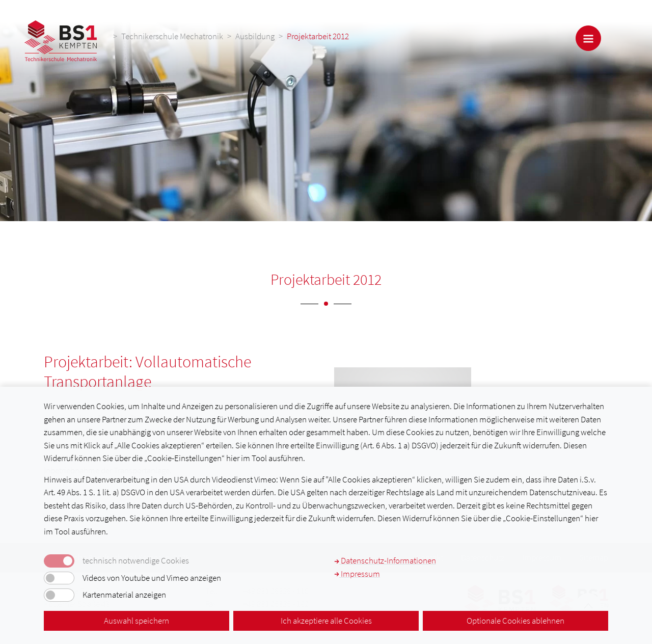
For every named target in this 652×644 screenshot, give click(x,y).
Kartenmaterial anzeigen (124, 595)
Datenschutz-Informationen (385, 560)
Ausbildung (255, 36)
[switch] (59, 578)
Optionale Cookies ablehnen (515, 621)
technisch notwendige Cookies (136, 561)
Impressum (357, 574)
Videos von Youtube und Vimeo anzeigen (152, 578)
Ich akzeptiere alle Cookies (326, 621)
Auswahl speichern (137, 621)
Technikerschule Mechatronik (172, 36)
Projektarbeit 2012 (318, 36)
